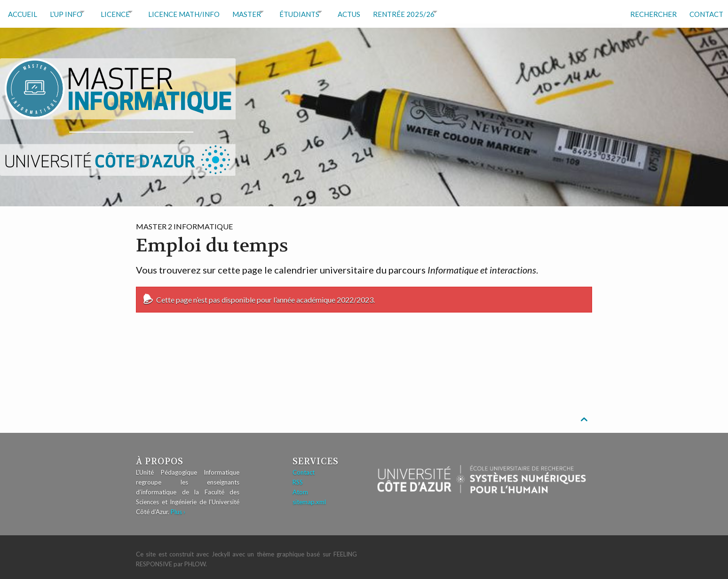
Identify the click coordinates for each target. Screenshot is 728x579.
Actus (382, 12)
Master (266, 12)
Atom (300, 488)
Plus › (178, 508)
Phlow (195, 560)
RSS (298, 478)
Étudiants (325, 12)
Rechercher (647, 12)
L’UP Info (69, 12)
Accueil (23, 12)
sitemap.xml (309, 498)
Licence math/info (200, 12)
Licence (125, 12)
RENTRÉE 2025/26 (439, 12)
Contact (703, 12)
